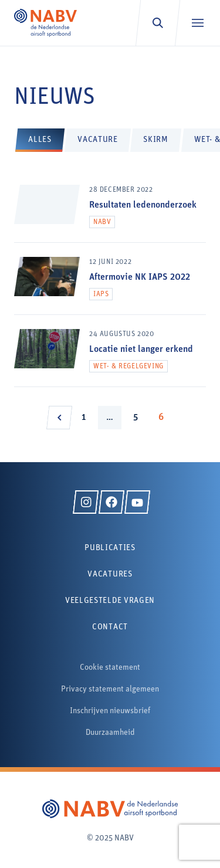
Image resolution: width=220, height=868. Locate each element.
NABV (102, 222)
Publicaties (110, 548)
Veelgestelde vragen (110, 601)
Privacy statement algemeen (110, 689)
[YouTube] (137, 502)
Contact (110, 627)
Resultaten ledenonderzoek (143, 205)
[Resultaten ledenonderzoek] (110, 213)
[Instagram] (86, 502)
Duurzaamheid (110, 733)
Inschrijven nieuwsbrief (110, 711)
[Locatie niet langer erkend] (110, 358)
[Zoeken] (158, 23)
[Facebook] (111, 502)
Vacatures (110, 574)
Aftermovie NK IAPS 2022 (140, 277)
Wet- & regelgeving (128, 367)
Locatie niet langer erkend (141, 350)
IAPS (101, 294)
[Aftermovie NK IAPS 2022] (110, 286)
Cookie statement (110, 668)
